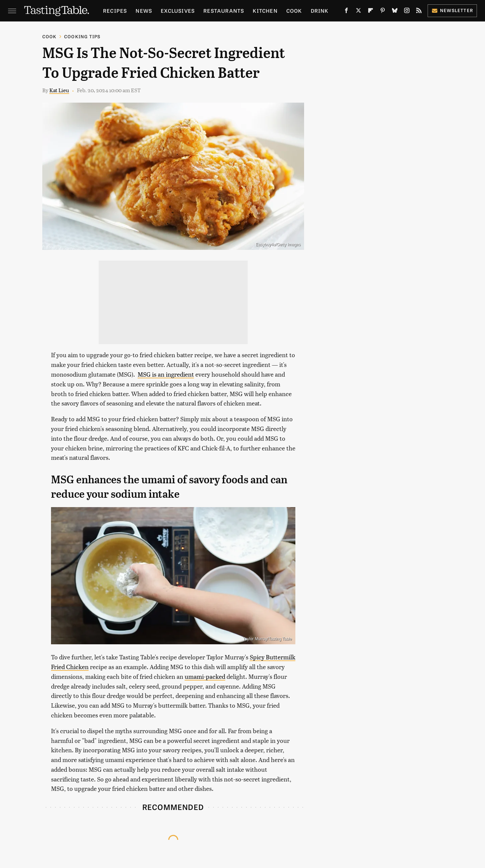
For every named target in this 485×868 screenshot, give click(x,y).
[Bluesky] (395, 12)
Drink (320, 11)
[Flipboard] (371, 12)
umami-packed (205, 676)
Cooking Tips (82, 36)
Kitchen (265, 11)
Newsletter (452, 10)
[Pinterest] (383, 12)
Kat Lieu (59, 90)
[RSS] (419, 12)
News (144, 11)
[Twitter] (358, 12)
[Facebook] (346, 12)
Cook (294, 11)
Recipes (115, 11)
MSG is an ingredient (166, 374)
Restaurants (224, 11)
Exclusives (178, 11)
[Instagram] (407, 12)
